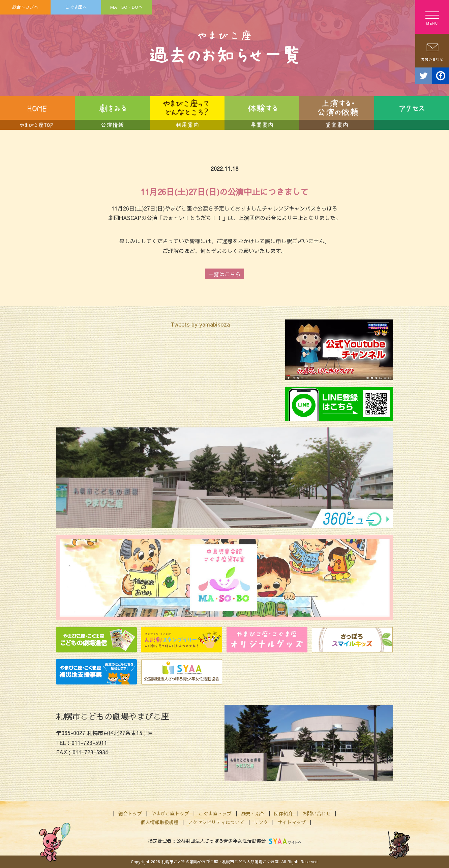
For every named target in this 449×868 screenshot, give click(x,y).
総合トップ (130, 813)
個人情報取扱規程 (159, 822)
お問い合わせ (317, 813)
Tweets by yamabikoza (200, 324)
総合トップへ (25, 7)
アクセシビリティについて (216, 822)
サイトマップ (292, 822)
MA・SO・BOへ (126, 7)
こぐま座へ (76, 7)
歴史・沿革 (253, 813)
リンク (261, 822)
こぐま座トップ (215, 813)
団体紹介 (283, 813)
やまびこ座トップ (170, 813)
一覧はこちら (224, 274)
